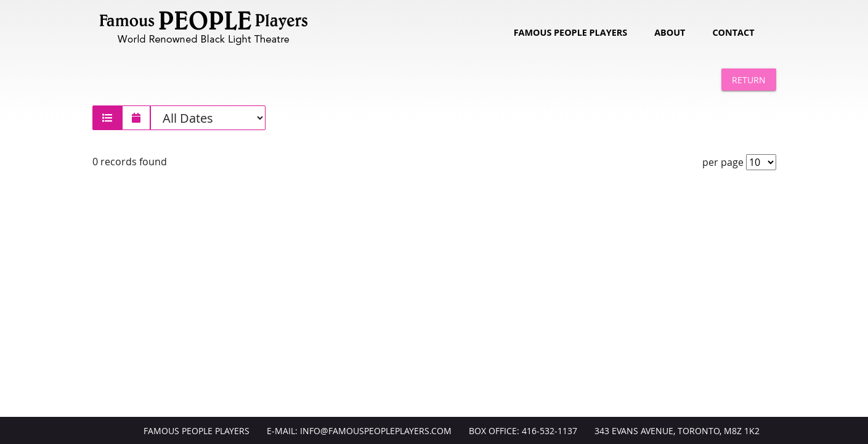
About (670, 32)
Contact (733, 32)
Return (749, 80)
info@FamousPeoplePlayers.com (376, 431)
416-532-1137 (550, 431)
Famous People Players (570, 32)
